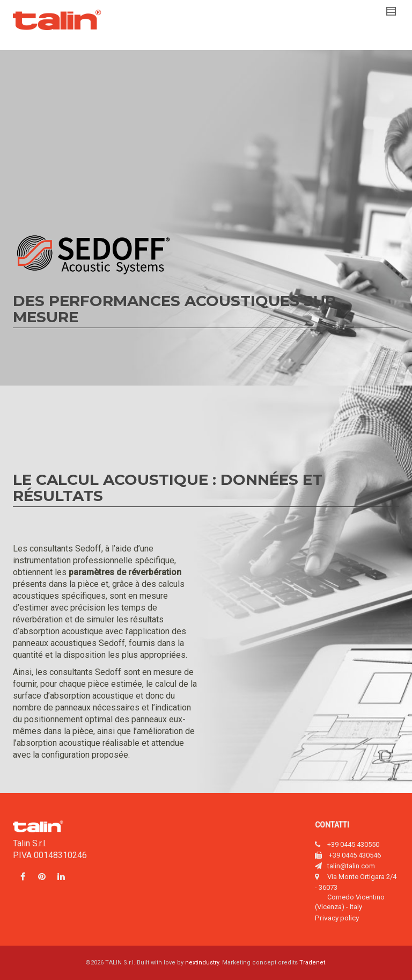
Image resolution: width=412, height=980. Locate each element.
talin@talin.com (351, 866)
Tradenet (312, 963)
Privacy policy (337, 918)
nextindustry (202, 963)
